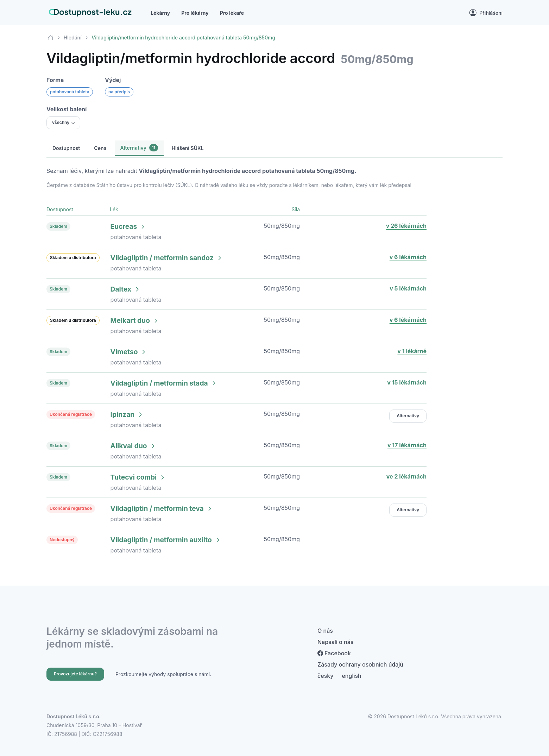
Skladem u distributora (73, 258)
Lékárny (160, 13)
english (351, 676)
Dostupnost (66, 148)
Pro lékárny (195, 13)
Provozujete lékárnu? (75, 674)
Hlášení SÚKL (188, 148)
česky (325, 676)
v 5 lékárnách (408, 288)
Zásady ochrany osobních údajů (360, 664)
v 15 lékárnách (407, 382)
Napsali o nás (335, 642)
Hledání (73, 38)
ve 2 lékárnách (406, 476)
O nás (325, 631)
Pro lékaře (232, 13)
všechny (61, 122)
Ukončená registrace (71, 414)
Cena (100, 148)
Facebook (334, 653)
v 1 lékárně (412, 351)
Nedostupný (62, 540)
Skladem (58, 226)
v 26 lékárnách (406, 226)
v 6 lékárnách (408, 257)
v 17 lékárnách (407, 445)
